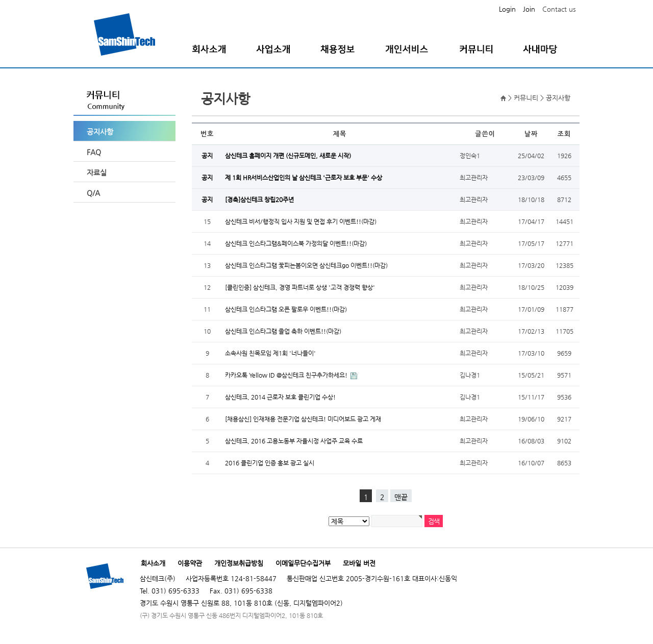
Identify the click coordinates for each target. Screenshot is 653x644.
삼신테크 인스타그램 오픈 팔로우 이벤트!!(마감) (286, 309)
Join (529, 9)
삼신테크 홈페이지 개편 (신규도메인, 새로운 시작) (288, 156)
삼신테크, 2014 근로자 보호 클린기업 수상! (280, 397)
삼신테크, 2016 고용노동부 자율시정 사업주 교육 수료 (294, 441)
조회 (564, 134)
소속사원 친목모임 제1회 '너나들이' (270, 353)
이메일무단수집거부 (303, 563)
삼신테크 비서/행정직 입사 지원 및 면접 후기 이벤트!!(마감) (301, 221)
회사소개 (153, 563)
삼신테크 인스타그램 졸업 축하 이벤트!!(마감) (283, 331)
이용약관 (190, 563)
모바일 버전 (359, 563)
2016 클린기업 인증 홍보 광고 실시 (270, 463)
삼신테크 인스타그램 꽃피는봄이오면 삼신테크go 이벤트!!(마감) (306, 265)
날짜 (531, 134)
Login (507, 9)
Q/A (93, 193)
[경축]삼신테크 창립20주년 (259, 200)
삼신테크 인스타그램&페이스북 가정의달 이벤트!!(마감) (296, 243)
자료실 (97, 172)
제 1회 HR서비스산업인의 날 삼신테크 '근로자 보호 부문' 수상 (304, 178)
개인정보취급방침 (239, 563)
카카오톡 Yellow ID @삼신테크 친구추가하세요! (287, 375)
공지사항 (100, 132)
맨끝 (401, 497)
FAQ (94, 152)
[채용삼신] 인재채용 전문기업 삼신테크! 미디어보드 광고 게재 (303, 419)
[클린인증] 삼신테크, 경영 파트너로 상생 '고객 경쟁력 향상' (300, 287)
